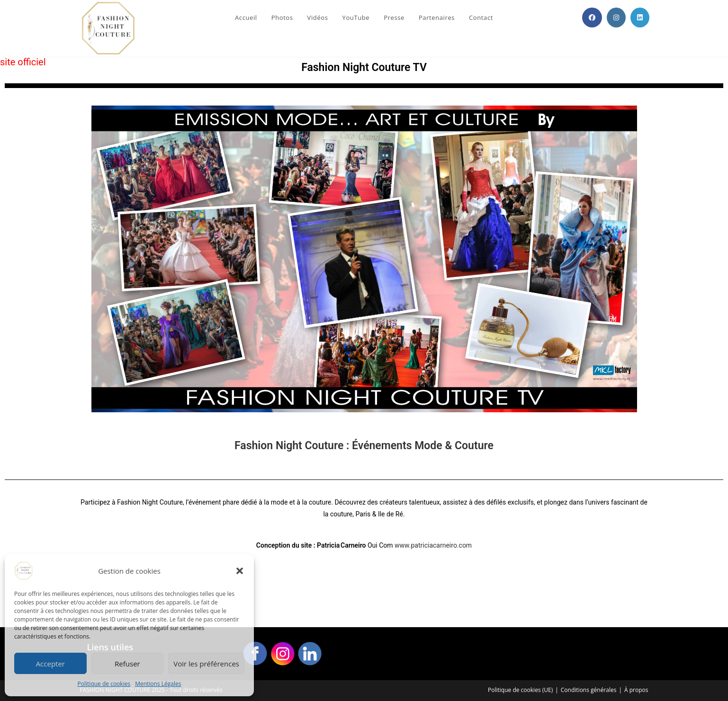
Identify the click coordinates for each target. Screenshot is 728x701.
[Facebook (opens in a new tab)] (592, 18)
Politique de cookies (104, 684)
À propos (636, 690)
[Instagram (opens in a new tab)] (616, 18)
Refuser (127, 664)
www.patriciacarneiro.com (433, 545)
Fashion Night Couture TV (364, 67)
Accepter (50, 664)
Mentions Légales (158, 684)
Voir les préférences (206, 664)
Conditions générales (589, 690)
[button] (240, 571)
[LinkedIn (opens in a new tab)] (640, 18)
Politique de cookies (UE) (520, 690)
